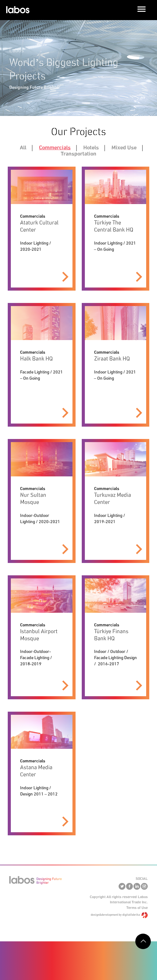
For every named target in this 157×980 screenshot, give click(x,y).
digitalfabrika (131, 915)
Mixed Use (124, 148)
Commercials (55, 148)
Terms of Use (137, 908)
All (23, 148)
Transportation (78, 154)
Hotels (91, 148)
